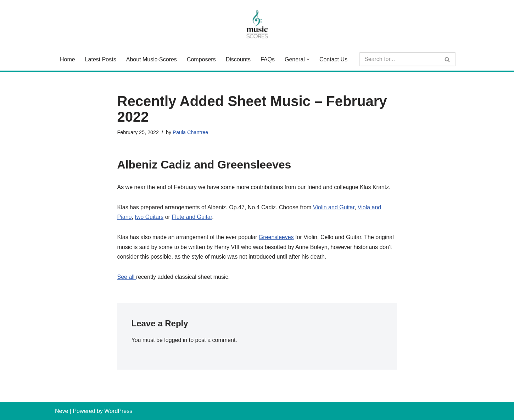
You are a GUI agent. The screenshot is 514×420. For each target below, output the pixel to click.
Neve (62, 411)
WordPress (118, 411)
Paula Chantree (190, 132)
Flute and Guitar (192, 217)
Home (68, 59)
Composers (201, 59)
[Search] (400, 59)
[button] (308, 59)
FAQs (268, 59)
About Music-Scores (152, 59)
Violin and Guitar (334, 207)
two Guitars (149, 217)
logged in (176, 340)
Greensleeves (276, 237)
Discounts (238, 59)
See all (127, 277)
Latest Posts (101, 59)
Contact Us (333, 59)
